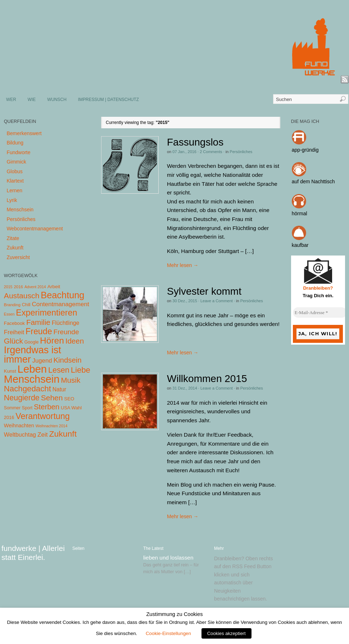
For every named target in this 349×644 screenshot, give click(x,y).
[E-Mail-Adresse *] (320, 313)
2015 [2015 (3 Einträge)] (8, 287)
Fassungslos (195, 142)
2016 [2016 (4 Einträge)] (18, 287)
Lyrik (12, 200)
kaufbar (300, 245)
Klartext (15, 181)
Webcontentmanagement (35, 229)
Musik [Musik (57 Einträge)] (71, 380)
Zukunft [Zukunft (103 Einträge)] (63, 434)
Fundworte (18, 152)
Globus (14, 171)
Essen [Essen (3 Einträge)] (9, 314)
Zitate (13, 238)
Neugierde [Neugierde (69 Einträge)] (22, 398)
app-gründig (305, 150)
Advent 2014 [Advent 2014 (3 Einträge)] (35, 287)
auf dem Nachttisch (313, 181)
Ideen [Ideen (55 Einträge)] (75, 341)
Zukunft (15, 248)
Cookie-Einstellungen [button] (168, 633)
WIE (32, 100)
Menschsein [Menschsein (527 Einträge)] (32, 379)
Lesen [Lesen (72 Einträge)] (59, 370)
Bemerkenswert (24, 133)
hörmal (300, 213)
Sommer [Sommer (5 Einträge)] (12, 408)
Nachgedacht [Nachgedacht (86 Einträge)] (28, 389)
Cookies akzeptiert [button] (226, 633)
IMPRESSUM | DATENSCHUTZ (108, 100)
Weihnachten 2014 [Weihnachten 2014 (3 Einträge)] (52, 426)
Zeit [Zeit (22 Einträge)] (43, 434)
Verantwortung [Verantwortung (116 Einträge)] (43, 416)
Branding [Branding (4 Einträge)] (12, 305)
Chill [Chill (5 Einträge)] (26, 305)
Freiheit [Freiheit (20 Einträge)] (14, 332)
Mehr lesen (183, 265)
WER (11, 100)
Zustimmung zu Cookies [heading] (174, 614)
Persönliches (241, 152)
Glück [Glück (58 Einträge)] (13, 341)
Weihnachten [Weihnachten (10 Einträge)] (19, 425)
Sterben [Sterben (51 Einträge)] (47, 407)
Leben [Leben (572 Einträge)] (32, 369)
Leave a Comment (217, 301)
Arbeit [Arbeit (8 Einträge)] (54, 287)
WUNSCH (57, 100)
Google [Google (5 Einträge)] (31, 342)
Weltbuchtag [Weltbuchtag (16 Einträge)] (20, 434)
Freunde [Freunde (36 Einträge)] (66, 332)
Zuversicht (18, 257)
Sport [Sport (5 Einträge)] (27, 408)
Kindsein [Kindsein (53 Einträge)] (67, 360)
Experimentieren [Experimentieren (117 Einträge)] (46, 313)
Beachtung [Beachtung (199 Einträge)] (62, 295)
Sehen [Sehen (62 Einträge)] (52, 398)
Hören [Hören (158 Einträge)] (52, 341)
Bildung (15, 143)
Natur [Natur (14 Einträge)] (59, 389)
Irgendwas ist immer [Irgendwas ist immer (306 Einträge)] (33, 355)
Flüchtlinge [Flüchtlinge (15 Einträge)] (66, 323)
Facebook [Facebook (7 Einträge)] (14, 323)
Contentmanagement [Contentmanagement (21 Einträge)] (60, 304)
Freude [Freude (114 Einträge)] (39, 331)
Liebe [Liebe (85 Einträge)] (81, 370)
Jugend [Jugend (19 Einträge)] (42, 361)
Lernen (14, 190)
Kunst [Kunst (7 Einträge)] (10, 371)
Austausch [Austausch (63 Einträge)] (22, 296)
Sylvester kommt (204, 291)
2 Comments (211, 152)
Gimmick (16, 162)
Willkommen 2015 (207, 379)
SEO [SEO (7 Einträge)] (69, 399)
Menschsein (20, 210)
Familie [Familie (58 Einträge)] (38, 322)
